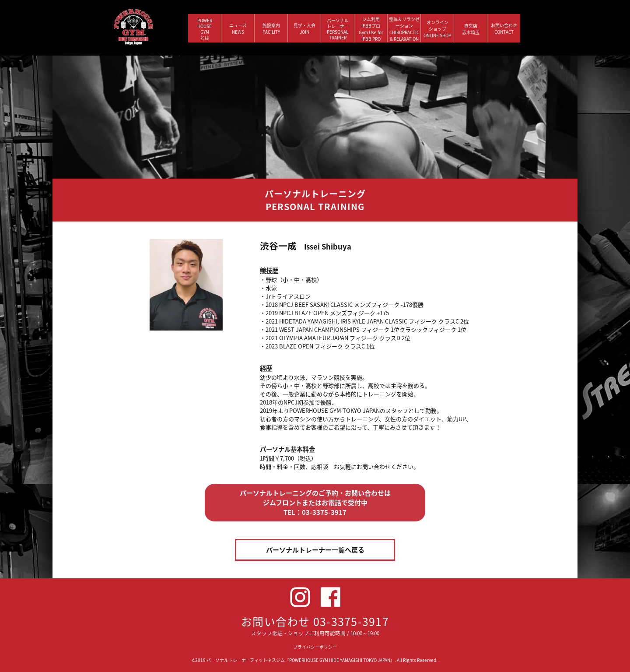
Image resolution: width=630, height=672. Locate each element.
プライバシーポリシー (315, 647)
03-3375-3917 (351, 621)
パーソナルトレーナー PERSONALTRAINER (338, 29)
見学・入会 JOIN (304, 28)
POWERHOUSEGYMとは (205, 29)
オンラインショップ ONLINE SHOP (437, 29)
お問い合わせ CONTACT (504, 28)
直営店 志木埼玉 (471, 29)
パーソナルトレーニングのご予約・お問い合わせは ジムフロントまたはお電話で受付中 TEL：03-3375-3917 (315, 503)
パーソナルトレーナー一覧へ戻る (315, 550)
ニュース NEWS (238, 28)
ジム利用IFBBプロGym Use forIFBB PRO (371, 29)
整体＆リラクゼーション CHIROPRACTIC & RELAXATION (404, 29)
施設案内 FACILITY (271, 28)
